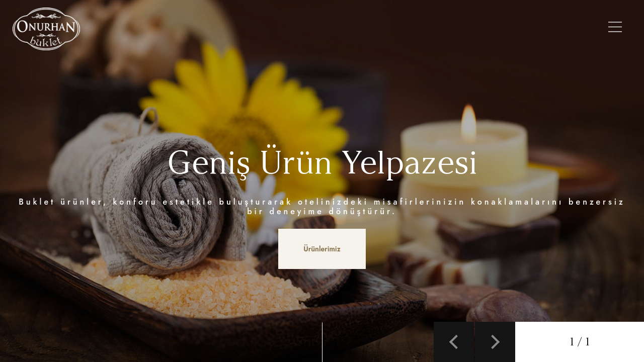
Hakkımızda (209, 29)
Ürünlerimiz (268, 29)
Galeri (437, 29)
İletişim (551, 29)
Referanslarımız (493, 29)
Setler (400, 29)
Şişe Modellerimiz (340, 29)
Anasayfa (155, 29)
